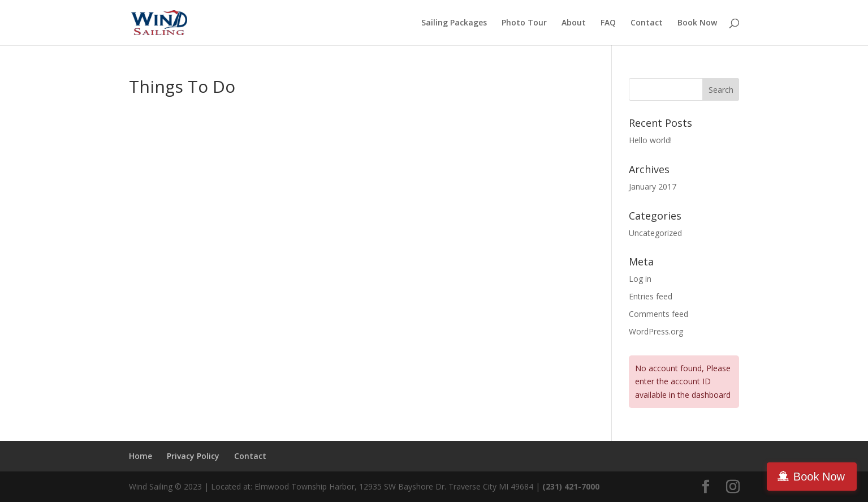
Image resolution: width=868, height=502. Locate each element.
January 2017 (653, 186)
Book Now (697, 23)
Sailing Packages (454, 23)
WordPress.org (656, 331)
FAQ (608, 23)
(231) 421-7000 (572, 486)
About (574, 23)
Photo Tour (524, 23)
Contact (647, 23)
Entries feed (651, 296)
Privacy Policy (193, 456)
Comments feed (658, 314)
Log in (640, 279)
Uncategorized (655, 233)
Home (141, 456)
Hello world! (650, 140)
